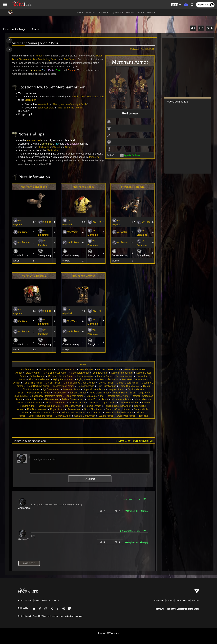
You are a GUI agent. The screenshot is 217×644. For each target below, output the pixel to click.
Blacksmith (30, 100)
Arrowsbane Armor (66, 369)
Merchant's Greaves (83, 276)
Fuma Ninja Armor (33, 383)
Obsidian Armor (77, 403)
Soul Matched (34, 140)
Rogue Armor (57, 409)
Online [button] (130, 12)
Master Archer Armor (119, 396)
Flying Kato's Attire (87, 379)
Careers (170, 601)
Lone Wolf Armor (74, 396)
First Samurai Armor (39, 379)
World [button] (141, 12)
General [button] (90, 12)
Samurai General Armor (118, 409)
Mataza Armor (33, 399)
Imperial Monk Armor (94, 389)
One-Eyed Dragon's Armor (102, 403)
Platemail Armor (93, 406)
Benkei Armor (87, 369)
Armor (35, 29)
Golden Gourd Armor (127, 383)
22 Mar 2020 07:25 (130, 531)
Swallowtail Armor (126, 416)
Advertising (159, 601)
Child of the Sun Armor (56, 373)
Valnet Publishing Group (188, 609)
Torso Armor (25, 59)
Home (20, 601)
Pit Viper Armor (73, 406)
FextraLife (160, 609)
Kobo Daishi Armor (99, 393)
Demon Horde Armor (122, 373)
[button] (176, 5)
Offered (56, 147)
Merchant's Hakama (34, 276)
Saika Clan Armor (93, 409)
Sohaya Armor (63, 416)
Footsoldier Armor (109, 379)
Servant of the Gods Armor (119, 412)
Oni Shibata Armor (129, 403)
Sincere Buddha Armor (40, 416)
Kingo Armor (60, 393)
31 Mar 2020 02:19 (130, 499)
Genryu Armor (106, 383)
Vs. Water (21, 232)
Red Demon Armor (37, 409)
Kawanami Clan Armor (38, 393)
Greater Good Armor (63, 386)
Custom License (74, 616)
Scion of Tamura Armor (73, 412)
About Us (46, 601)
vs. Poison (21, 242)
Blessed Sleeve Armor (108, 369)
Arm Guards (39, 59)
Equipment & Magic (15, 29)
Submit (90, 479)
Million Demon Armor (73, 399)
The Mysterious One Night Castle (70, 104)
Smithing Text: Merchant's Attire (88, 97)
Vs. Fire (45, 222)
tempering (94, 157)
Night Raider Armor (55, 403)
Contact (56, 601)
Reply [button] (144, 511)
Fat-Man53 (24, 539)
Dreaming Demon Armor (61, 376)
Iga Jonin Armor (51, 389)
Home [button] (79, 12)
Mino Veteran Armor (98, 399)
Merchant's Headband (34, 187)
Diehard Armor (37, 376)
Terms (178, 601)
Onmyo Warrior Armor (50, 406)
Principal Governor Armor (118, 406)
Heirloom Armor (86, 386)
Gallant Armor (53, 383)
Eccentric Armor (85, 376)
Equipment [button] (117, 12)
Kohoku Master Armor (124, 393)
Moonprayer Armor (121, 399)
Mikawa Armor (51, 399)
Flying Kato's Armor (63, 379)
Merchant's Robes (83, 187)
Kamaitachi (43, 104)
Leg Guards (53, 59)
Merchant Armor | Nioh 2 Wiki (35, 43)
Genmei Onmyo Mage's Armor (79, 383)
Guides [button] (151, 12)
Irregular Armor (117, 389)
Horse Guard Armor (129, 386)
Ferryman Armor (124, 376)
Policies (195, 601)
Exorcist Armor (105, 376)
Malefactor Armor (96, 396)
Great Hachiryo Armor (38, 386)
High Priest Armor (107, 386)
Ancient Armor (28, 369)
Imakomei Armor (71, 389)
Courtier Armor (100, 373)
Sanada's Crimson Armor (45, 412)
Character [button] (103, 12)
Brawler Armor (33, 373)
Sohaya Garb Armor (85, 416)
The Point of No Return (70, 108)
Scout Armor (95, 412)
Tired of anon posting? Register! (134, 441)
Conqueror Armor (80, 373)
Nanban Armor (34, 403)
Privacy (186, 601)
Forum (37, 601)
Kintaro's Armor (78, 393)
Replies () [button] (132, 511)
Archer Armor (46, 369)
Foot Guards (70, 59)
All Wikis (29, 601)
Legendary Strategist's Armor (47, 396)
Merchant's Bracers (133, 187)
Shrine (68, 147)
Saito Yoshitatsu (46, 108)
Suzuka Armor (106, 416)
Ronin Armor (74, 409)
